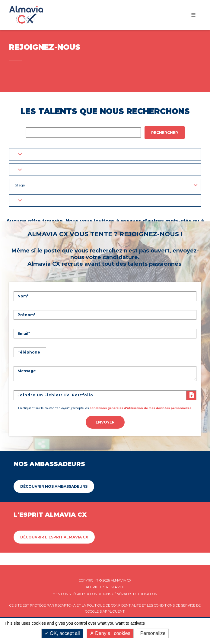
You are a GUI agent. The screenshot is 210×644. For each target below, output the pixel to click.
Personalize (153, 633)
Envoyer (105, 422)
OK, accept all (62, 633)
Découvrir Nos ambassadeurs (54, 486)
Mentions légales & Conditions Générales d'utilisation (105, 594)
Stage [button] (106, 185)
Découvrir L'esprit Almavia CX (54, 537)
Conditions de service (175, 605)
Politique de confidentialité (114, 605)
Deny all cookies (110, 633)
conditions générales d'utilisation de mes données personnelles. (141, 408)
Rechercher (165, 133)
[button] (105, 154)
